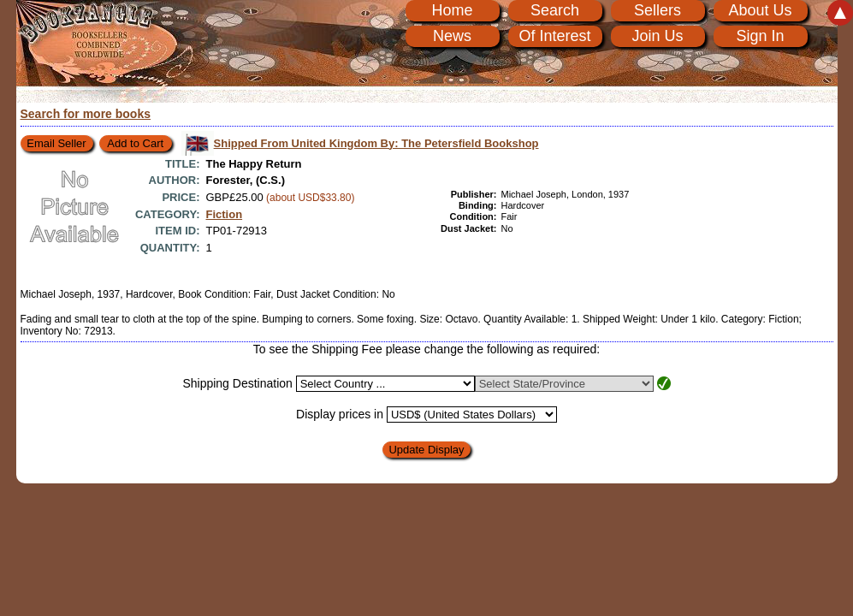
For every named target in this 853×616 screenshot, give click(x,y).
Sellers (658, 10)
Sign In (760, 36)
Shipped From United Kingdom (376, 143)
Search (555, 10)
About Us (760, 10)
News (452, 36)
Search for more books (86, 114)
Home (452, 10)
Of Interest (554, 36)
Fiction (225, 214)
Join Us (657, 36)
